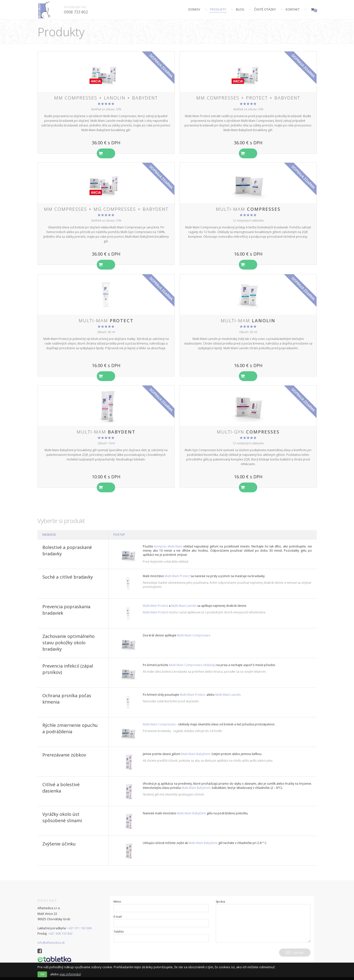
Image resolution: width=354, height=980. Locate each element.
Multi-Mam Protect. (193, 688)
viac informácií (70, 974)
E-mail (123, 911)
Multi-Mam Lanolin (184, 599)
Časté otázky (265, 9)
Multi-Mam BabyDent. (196, 748)
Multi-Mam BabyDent (192, 807)
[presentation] (153, 950)
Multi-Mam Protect (177, 570)
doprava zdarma (161, 66)
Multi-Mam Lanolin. (228, 688)
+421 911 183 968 (79, 922)
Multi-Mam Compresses (159, 718)
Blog (240, 9)
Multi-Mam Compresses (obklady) (192, 659)
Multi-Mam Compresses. (194, 629)
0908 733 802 (76, 12)
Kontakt (293, 9)
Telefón (124, 925)
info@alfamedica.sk (51, 936)
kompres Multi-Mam (168, 540)
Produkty (218, 9)
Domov (194, 9)
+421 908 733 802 (60, 927)
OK (42, 974)
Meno (123, 897)
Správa (220, 897)
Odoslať (290, 945)
